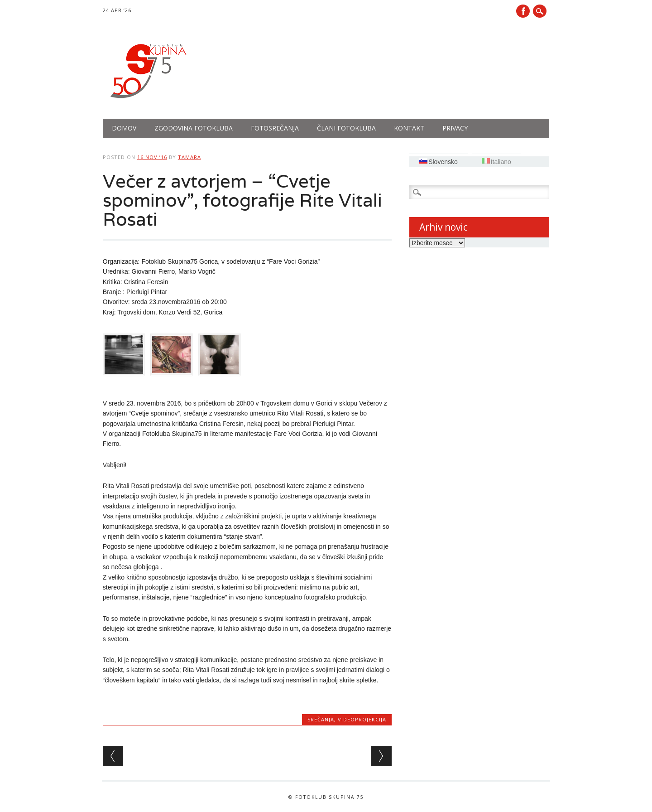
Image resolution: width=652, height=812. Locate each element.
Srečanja (321, 719)
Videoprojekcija (362, 719)
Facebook (523, 11)
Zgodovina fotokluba (194, 128)
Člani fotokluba (346, 128)
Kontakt (409, 128)
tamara (189, 157)
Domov (124, 128)
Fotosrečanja (275, 128)
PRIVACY (455, 128)
